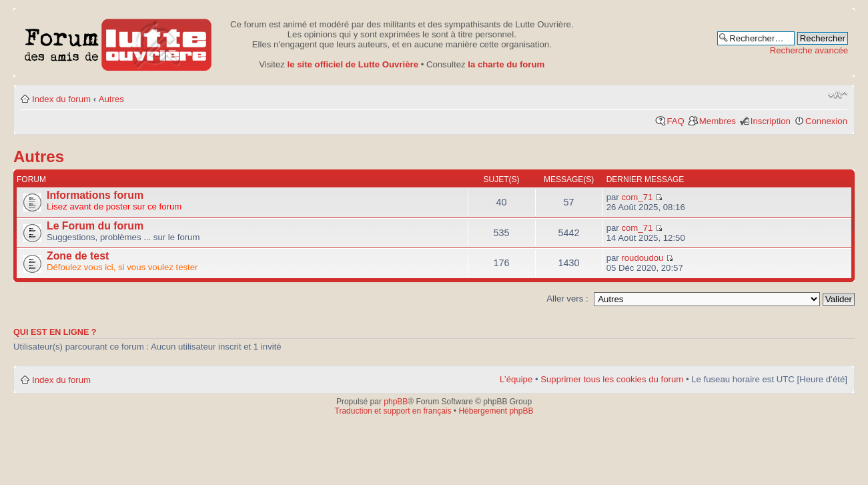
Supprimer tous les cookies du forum (612, 379)
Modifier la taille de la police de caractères (838, 95)
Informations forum (95, 195)
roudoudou (642, 258)
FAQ (675, 121)
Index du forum (61, 99)
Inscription (771, 121)
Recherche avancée (809, 50)
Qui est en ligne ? (55, 332)
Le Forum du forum (95, 226)
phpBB (396, 402)
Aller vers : (567, 299)
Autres (111, 99)
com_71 (637, 197)
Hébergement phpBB (496, 411)
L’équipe (516, 379)
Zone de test (78, 256)
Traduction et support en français (393, 411)
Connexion (826, 121)
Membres (718, 121)
